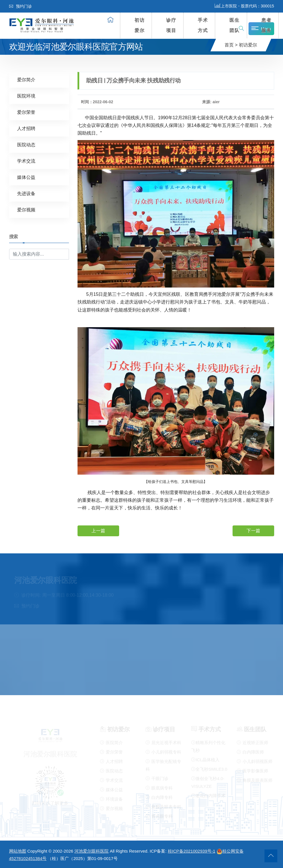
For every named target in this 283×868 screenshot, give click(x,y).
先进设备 (26, 193)
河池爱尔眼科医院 (91, 851)
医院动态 (26, 144)
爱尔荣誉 (26, 112)
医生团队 (235, 25)
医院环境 (26, 96)
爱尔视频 (26, 210)
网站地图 (18, 851)
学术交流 (26, 161)
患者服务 (266, 25)
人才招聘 (26, 128)
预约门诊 (21, 6)
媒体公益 (26, 177)
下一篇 (253, 530)
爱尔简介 (26, 79)
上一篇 (98, 530)
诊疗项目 (171, 25)
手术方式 (203, 25)
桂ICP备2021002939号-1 (192, 851)
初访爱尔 (140, 25)
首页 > (231, 45)
